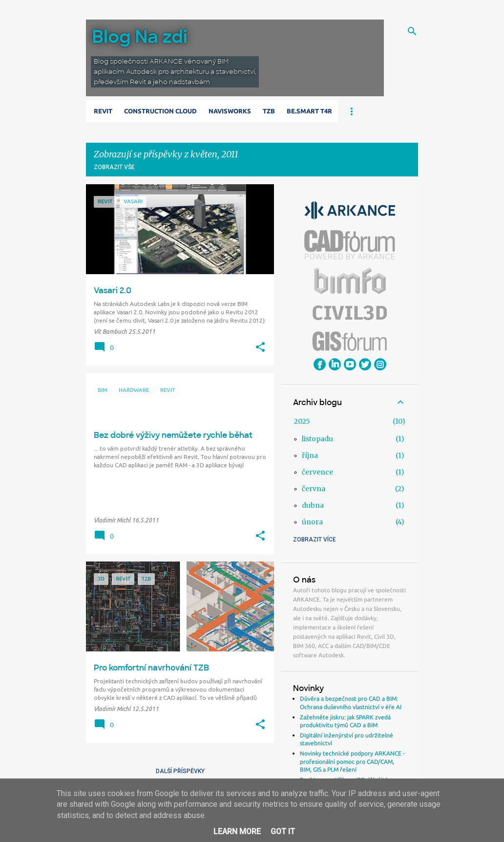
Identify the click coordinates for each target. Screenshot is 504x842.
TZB (269, 111)
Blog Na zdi (140, 37)
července (317, 472)
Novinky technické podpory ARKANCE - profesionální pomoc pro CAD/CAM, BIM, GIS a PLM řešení (352, 761)
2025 (302, 421)
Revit (103, 111)
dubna (313, 505)
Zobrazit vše (114, 167)
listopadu (317, 439)
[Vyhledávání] (412, 31)
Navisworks (230, 111)
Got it (283, 831)
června (314, 489)
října (310, 455)
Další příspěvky (180, 771)
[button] (260, 347)
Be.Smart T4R (309, 111)
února (312, 522)
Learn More (237, 831)
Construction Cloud (160, 111)
